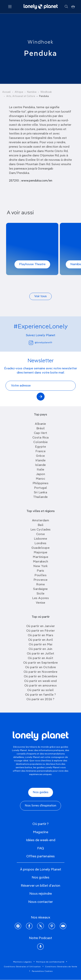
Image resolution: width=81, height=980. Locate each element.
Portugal (41, 488)
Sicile (41, 594)
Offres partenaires (40, 856)
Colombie (40, 442)
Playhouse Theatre (32, 264)
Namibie (32, 92)
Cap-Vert (41, 433)
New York (40, 566)
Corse (41, 534)
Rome (40, 585)
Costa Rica (41, 438)
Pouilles (40, 575)
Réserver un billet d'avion (40, 886)
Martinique (40, 557)
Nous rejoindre (41, 894)
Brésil (41, 429)
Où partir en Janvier (41, 626)
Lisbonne (40, 539)
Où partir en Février (40, 631)
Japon (41, 474)
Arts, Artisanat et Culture (21, 96)
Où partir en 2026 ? (40, 699)
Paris (40, 571)
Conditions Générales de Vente (61, 967)
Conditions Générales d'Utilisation (22, 967)
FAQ (41, 848)
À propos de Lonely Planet (41, 870)
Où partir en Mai (40, 645)
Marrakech (41, 562)
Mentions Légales (22, 962)
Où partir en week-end (40, 681)
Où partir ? (40, 824)
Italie (41, 470)
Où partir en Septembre (41, 663)
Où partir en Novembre (41, 672)
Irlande (41, 461)
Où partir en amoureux (41, 686)
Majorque (41, 553)
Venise (41, 603)
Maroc (41, 479)
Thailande (40, 497)
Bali (41, 525)
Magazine (41, 832)
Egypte (40, 447)
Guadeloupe (40, 548)
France (40, 451)
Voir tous (40, 296)
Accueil (6, 92)
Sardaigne (40, 589)
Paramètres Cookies (42, 971)
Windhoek (40, 42)
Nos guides (41, 792)
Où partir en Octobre (41, 667)
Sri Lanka (41, 493)
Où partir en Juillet (41, 654)
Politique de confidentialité (50, 962)
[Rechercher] (66, 7)
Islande (40, 465)
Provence (41, 580)
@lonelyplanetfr (40, 343)
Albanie (40, 424)
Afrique (19, 92)
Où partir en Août (41, 658)
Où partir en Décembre (41, 677)
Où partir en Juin (40, 649)
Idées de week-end (41, 840)
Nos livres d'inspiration (40, 806)
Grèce (40, 456)
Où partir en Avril (41, 640)
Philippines (41, 483)
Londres (40, 543)
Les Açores (40, 598)
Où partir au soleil (40, 690)
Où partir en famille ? (41, 695)
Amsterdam (41, 521)
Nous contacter (40, 902)
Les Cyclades (41, 530)
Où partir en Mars (41, 635)
